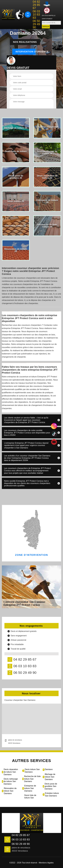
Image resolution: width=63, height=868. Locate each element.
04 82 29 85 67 (36, 5)
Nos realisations (25, 42)
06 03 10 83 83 (36, 15)
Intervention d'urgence (26, 52)
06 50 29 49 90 (36, 24)
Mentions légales (46, 863)
